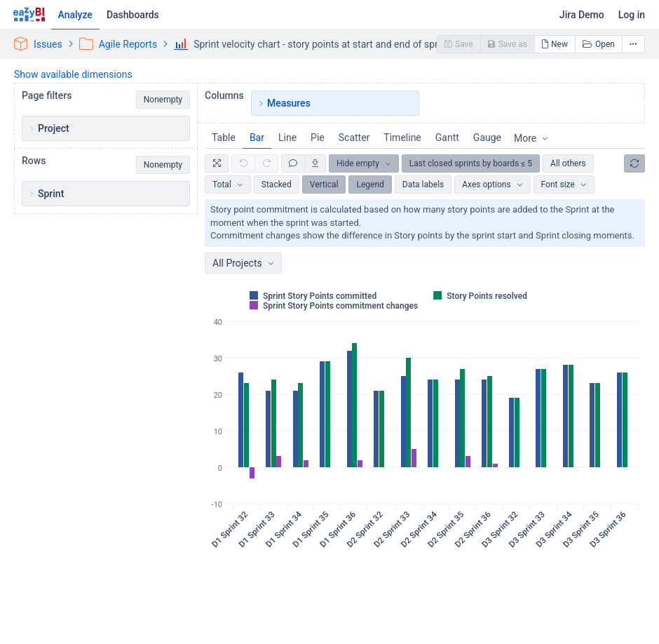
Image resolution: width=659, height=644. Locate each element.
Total (222, 185)
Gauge (487, 137)
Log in (632, 15)
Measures (289, 103)
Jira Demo (582, 15)
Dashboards (133, 15)
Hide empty (358, 163)
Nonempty (163, 100)
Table (224, 137)
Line (287, 137)
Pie (318, 137)
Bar (257, 137)
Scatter (354, 137)
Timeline (402, 137)
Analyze (75, 15)
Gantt (447, 137)
